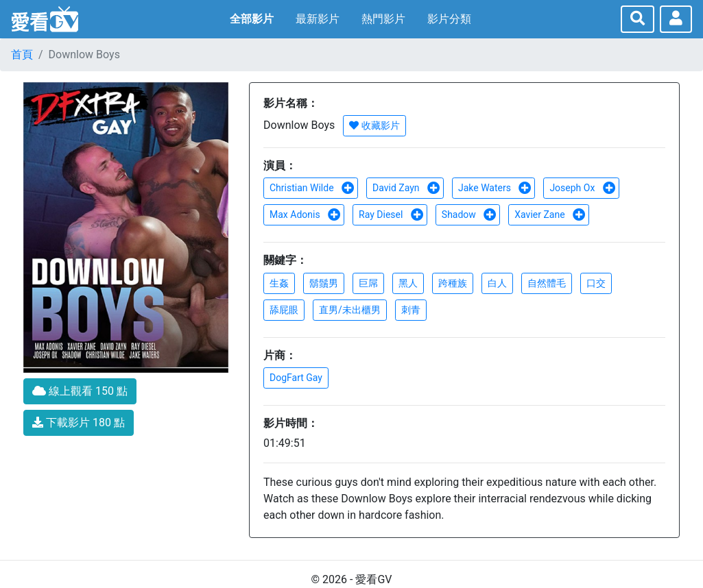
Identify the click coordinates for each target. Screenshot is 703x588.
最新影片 (318, 19)
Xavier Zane (550, 215)
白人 (497, 283)
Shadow (469, 215)
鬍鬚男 (324, 283)
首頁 (22, 54)
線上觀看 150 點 (80, 391)
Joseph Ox (582, 188)
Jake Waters (495, 188)
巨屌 (368, 283)
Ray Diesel (391, 215)
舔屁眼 (284, 310)
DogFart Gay (296, 378)
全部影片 (252, 19)
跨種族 (453, 283)
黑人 (408, 283)
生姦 (279, 283)
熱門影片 (383, 19)
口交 (596, 283)
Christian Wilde (312, 188)
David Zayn (406, 188)
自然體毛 (547, 283)
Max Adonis (305, 215)
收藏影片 (374, 125)
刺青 (411, 310)
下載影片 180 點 (79, 422)
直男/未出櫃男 (350, 310)
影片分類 (449, 19)
